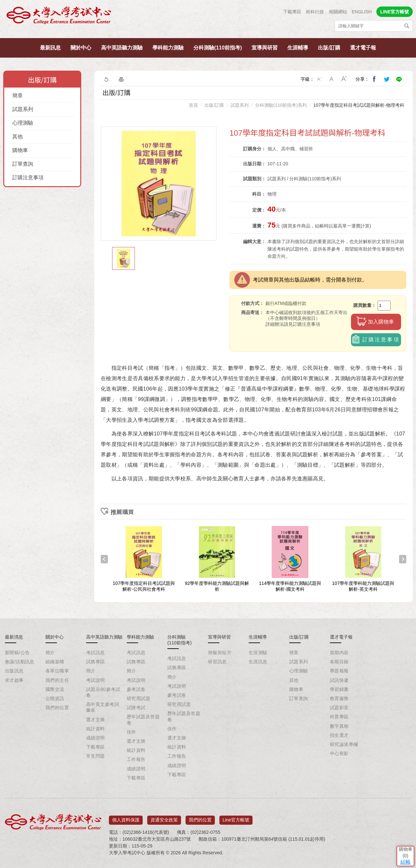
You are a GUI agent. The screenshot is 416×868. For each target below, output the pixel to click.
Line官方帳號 (236, 818)
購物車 (20, 150)
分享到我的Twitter (387, 79)
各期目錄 (339, 662)
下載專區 (292, 12)
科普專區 (339, 717)
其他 (18, 137)
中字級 (332, 79)
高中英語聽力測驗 (122, 48)
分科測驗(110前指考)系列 (281, 105)
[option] (159, 184)
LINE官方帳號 (395, 12)
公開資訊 (55, 698)
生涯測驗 (258, 653)
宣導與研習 (265, 48)
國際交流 (55, 689)
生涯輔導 (298, 48)
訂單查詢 (23, 164)
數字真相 (339, 726)
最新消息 (14, 637)
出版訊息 (14, 671)
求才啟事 (14, 680)
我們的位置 (57, 708)
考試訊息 (96, 653)
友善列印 (121, 79)
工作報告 (136, 759)
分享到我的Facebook (374, 79)
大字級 (344, 79)
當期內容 (339, 653)
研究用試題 (138, 698)
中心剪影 (339, 753)
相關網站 (338, 12)
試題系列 (23, 109)
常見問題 (96, 756)
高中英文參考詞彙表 (103, 707)
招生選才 (339, 735)
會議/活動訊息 (20, 662)
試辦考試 (136, 708)
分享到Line (399, 79)
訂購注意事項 (28, 178)
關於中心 (81, 48)
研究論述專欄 (344, 744)
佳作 (131, 732)
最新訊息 (50, 48)
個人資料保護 (126, 818)
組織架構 (55, 662)
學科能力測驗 (168, 48)
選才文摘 (96, 720)
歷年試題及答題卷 (143, 720)
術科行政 (315, 12)
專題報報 (339, 671)
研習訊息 (217, 662)
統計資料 (96, 729)
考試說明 (96, 680)
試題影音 (339, 708)
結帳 (401, 820)
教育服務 (339, 698)
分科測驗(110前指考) (218, 48)
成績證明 (96, 738)
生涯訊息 (258, 662)
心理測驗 (23, 123)
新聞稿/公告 (17, 653)
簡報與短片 (220, 653)
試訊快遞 (339, 680)
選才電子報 (363, 48)
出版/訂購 (329, 48)
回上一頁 (106, 79)
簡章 (18, 96)
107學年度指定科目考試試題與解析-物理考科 (359, 105)
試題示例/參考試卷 (103, 692)
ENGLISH (362, 12)
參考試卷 (136, 689)
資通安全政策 (164, 818)
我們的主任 (57, 680)
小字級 (319, 79)
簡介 (50, 653)
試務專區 (96, 662)
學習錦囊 (339, 689)
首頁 (193, 105)
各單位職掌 (57, 671)
